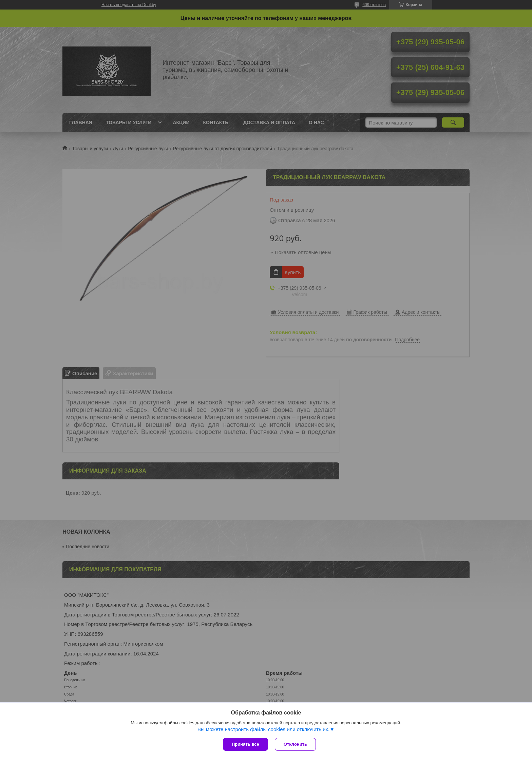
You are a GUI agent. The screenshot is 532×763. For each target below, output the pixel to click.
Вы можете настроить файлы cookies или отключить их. (263, 729)
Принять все (245, 744)
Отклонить (295, 744)
